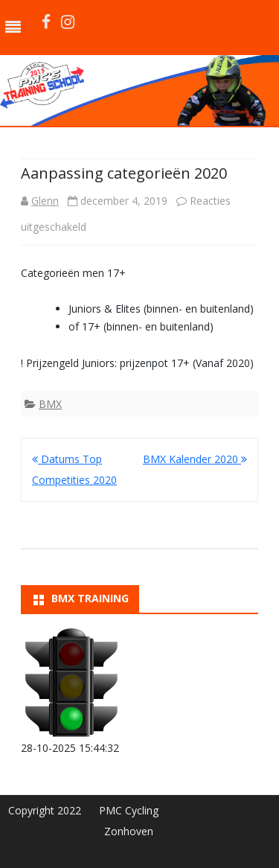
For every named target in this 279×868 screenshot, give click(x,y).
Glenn (45, 201)
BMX (50, 404)
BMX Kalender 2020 (195, 459)
